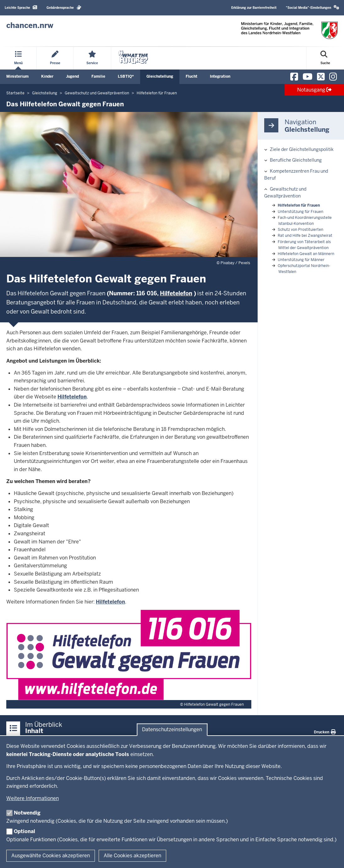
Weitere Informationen (33, 798)
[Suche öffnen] (325, 58)
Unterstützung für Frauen (300, 212)
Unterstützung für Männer (301, 260)
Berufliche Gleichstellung (296, 160)
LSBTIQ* (126, 76)
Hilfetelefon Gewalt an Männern (306, 254)
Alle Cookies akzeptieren (132, 856)
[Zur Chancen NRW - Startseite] (30, 25)
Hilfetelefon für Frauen (299, 205)
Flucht (191, 76)
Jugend (72, 76)
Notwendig (27, 813)
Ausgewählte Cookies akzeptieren (51, 856)
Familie (98, 76)
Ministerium (17, 76)
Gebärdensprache (64, 7)
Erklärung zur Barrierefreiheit (254, 8)
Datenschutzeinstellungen (172, 729)
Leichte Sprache (21, 7)
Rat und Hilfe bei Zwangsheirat (305, 236)
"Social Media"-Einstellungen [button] (313, 7)
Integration (220, 76)
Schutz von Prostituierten (300, 230)
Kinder (47, 76)
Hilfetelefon (72, 397)
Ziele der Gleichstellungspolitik (302, 149)
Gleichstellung (160, 76)
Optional (25, 831)
